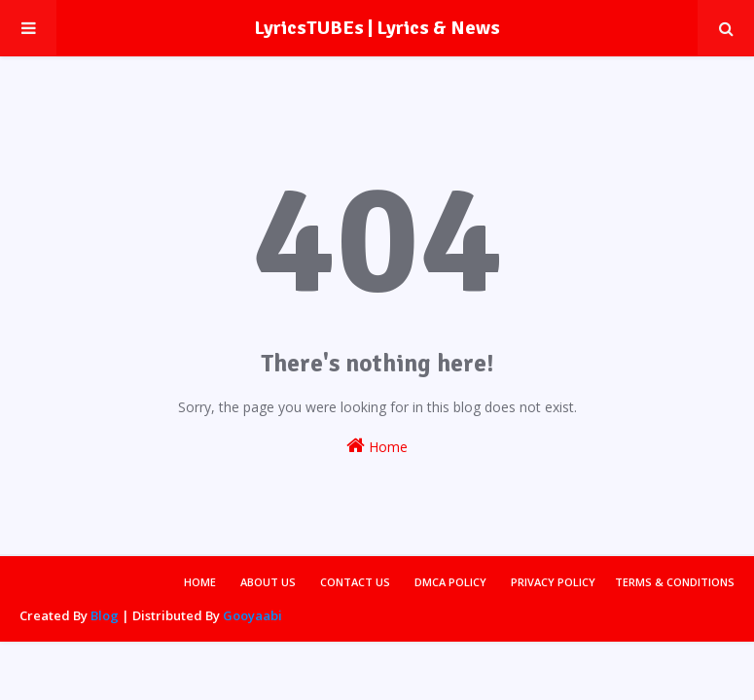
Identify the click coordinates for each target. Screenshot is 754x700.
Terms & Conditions (675, 582)
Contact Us (355, 582)
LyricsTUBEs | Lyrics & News (377, 28)
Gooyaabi (252, 615)
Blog (105, 615)
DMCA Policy (450, 582)
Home (377, 446)
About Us (268, 582)
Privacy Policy (553, 582)
